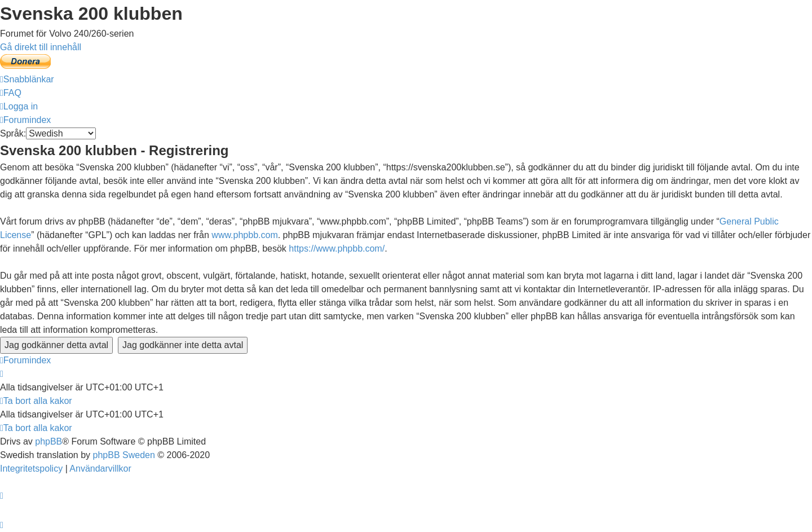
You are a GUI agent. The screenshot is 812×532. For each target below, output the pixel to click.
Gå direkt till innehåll (41, 47)
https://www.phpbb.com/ (337, 249)
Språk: (13, 133)
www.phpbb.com (244, 235)
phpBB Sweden (124, 455)
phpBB (48, 441)
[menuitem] (11, 93)
